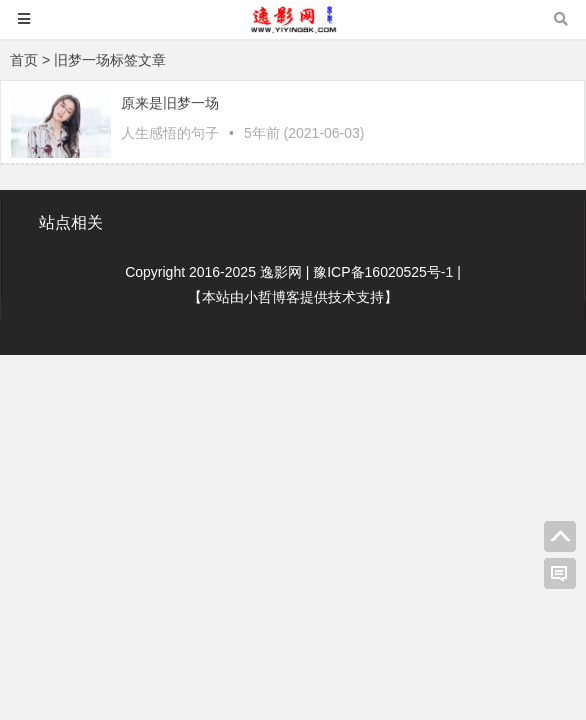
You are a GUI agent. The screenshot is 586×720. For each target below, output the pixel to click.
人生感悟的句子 (170, 133)
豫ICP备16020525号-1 (383, 272)
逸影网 (281, 272)
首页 (24, 60)
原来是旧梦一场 (170, 103)
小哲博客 (272, 297)
